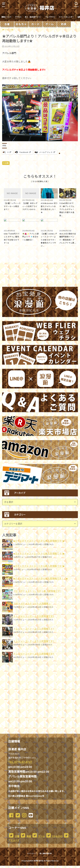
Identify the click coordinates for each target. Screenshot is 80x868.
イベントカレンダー (66, 17)
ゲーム (38, 836)
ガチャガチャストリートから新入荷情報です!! (37, 591)
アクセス (18, 17)
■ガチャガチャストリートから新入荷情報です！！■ (41, 579)
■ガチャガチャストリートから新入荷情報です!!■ (39, 541)
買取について (7, 17)
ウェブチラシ (50, 17)
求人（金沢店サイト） (33, 17)
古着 (7, 163)
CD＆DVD (54, 836)
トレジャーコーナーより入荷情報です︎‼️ (34, 616)
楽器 (26, 836)
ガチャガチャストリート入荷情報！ (32, 604)
